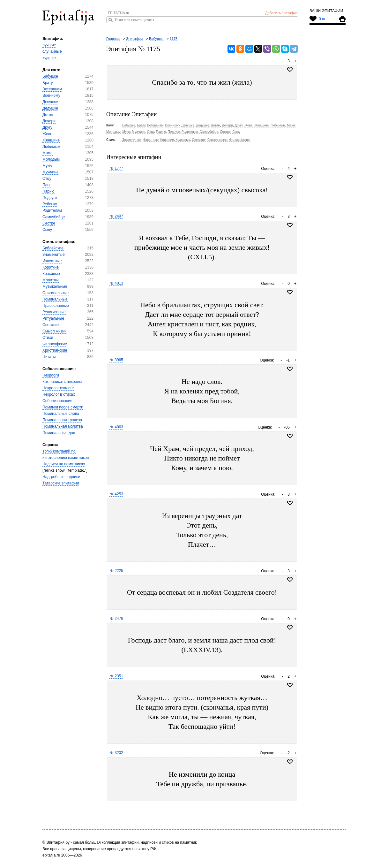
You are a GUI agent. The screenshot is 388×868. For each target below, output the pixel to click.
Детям (48, 115)
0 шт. (323, 19)
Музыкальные (55, 286)
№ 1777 (116, 168)
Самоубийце (54, 217)
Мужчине (50, 172)
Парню (48, 191)
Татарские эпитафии (61, 483)
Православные (56, 306)
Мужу (47, 166)
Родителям (52, 210)
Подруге (50, 198)
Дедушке (50, 108)
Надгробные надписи (61, 477)
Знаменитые (54, 255)
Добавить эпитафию (282, 13)
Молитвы (51, 280)
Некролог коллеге (58, 388)
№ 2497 (116, 216)
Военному (51, 95)
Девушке (50, 102)
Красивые (51, 274)
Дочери (49, 121)
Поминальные (55, 299)
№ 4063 (116, 427)
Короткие (51, 267)
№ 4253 (116, 494)
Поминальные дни (59, 433)
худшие (49, 58)
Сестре (49, 223)
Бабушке (50, 76)
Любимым (51, 147)
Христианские (55, 350)
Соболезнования (57, 401)
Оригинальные (56, 293)
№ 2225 (116, 571)
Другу (47, 127)
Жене (47, 134)
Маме (48, 153)
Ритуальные (53, 318)
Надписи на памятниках (64, 464)
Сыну (47, 230)
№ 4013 (116, 283)
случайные (52, 51)
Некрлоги (51, 375)
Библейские (53, 248)
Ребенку (50, 204)
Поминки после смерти (63, 407)
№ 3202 (116, 753)
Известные (52, 261)
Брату (48, 83)
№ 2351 (116, 676)
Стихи (48, 338)
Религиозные (54, 312)
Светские (51, 325)
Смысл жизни (54, 331)
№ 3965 (116, 360)
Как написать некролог (63, 382)
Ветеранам (52, 89)
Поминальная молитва (63, 426)
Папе (47, 185)
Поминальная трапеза (62, 420)
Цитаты (49, 357)
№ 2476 (116, 619)
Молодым (51, 159)
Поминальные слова (61, 414)
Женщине (51, 140)
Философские (55, 344)
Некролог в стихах (59, 394)
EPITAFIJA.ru (118, 13)
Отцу (47, 179)
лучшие (49, 45)
